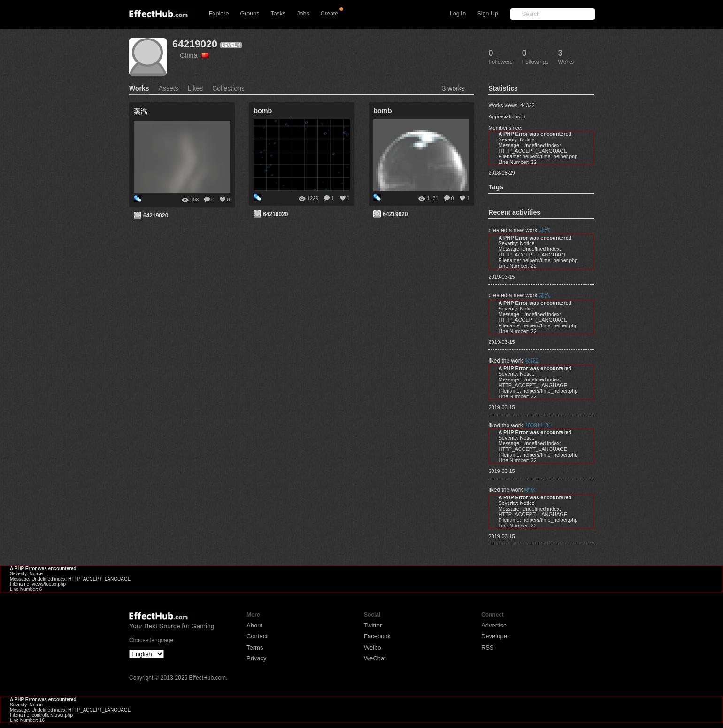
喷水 (530, 490)
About (254, 625)
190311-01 (538, 426)
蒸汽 (545, 230)
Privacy (257, 658)
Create (330, 14)
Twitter (373, 625)
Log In (458, 14)
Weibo (373, 647)
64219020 (195, 44)
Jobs (303, 14)
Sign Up (488, 14)
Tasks (278, 14)
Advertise (494, 625)
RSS (488, 647)
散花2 (532, 361)
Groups (250, 14)
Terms (255, 647)
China (194, 55)
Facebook (377, 636)
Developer (495, 636)
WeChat (375, 658)
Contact (257, 636)
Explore (219, 14)
